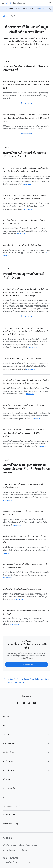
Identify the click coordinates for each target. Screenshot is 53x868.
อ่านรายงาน (28, 184)
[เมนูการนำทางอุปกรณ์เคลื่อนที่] (3, 3)
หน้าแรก (6, 16)
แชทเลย (42, 9)
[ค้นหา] (50, 3)
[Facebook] (18, 703)
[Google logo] (8, 838)
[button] (26, 717)
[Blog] (24, 703)
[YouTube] (35, 703)
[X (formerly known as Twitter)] (29, 703)
